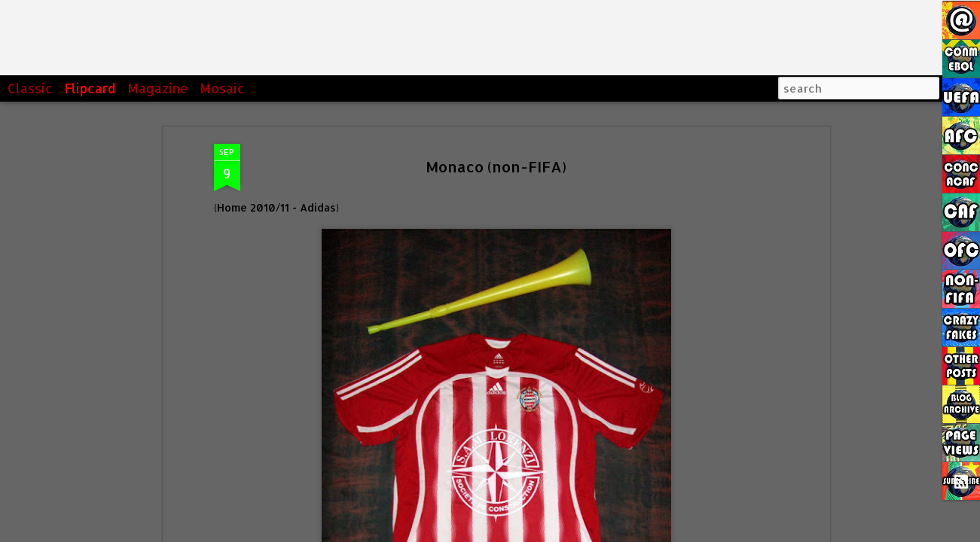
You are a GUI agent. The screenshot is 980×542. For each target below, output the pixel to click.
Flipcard (90, 88)
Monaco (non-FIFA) (496, 166)
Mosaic (222, 88)
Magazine (158, 88)
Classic (30, 88)
